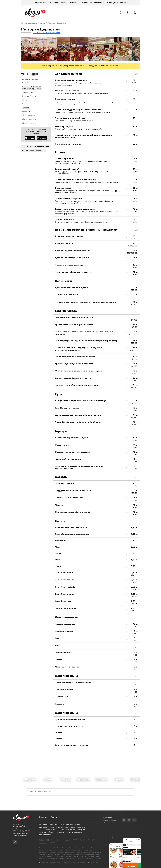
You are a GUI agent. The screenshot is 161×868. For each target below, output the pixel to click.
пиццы (62, 824)
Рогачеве (42, 859)
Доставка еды (40, 3)
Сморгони (80, 859)
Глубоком (52, 852)
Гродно (65, 848)
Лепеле (57, 854)
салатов (42, 832)
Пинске (76, 856)
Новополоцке (44, 856)
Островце (60, 856)
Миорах (70, 854)
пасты (41, 830)
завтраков (70, 830)
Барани (41, 850)
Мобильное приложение (93, 3)
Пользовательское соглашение (50, 863)
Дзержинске (70, 852)
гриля (73, 827)
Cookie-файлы (93, 863)
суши (77, 824)
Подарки (74, 3)
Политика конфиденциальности (74, 863)
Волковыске (43, 852)
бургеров (43, 827)
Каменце (42, 854)
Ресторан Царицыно (57, 23)
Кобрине (50, 854)
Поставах (91, 856)
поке (48, 830)
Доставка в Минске (45, 848)
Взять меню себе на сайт (35, 150)
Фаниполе (99, 859)
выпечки (60, 832)
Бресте (78, 848)
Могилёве (86, 848)
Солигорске (89, 859)
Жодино (87, 852)
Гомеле (72, 848)
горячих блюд (62, 827)
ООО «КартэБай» (19, 826)
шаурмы (70, 824)
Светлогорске (52, 859)
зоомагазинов (45, 835)
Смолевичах (70, 859)
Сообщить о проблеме (117, 3)
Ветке (92, 850)
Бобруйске (67, 850)
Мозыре (77, 854)
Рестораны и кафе (58, 3)
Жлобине (79, 852)
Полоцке (83, 856)
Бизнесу (43, 817)
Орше (52, 856)
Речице (99, 856)
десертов (81, 830)
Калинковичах (96, 852)
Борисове (76, 850)
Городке (60, 852)
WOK (55, 830)
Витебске (57, 848)
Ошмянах (68, 856)
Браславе (85, 850)
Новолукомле (96, 854)
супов (52, 827)
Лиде (63, 854)
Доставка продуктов (48, 824)
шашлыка (81, 827)
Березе (59, 850)
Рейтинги (55, 817)
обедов (51, 832)
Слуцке (61, 859)
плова (61, 830)
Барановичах (96, 848)
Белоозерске (50, 850)
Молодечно (85, 854)
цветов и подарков (74, 832)
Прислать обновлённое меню (37, 146)
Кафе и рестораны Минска (33, 23)
